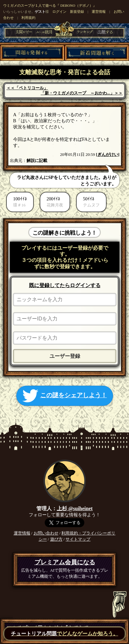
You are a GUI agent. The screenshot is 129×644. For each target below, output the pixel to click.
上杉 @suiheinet (75, 508)
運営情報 (99, 12)
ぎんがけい (108, 155)
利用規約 (28, 18)
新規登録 (77, 12)
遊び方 (56, 539)
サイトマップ (78, 539)
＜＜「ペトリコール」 (27, 88)
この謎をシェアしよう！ (65, 396)
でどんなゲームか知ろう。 (64, 634)
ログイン (59, 12)
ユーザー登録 (65, 356)
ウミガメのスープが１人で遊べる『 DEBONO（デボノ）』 (50, 5)
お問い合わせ (46, 533)
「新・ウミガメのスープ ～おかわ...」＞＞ (82, 93)
